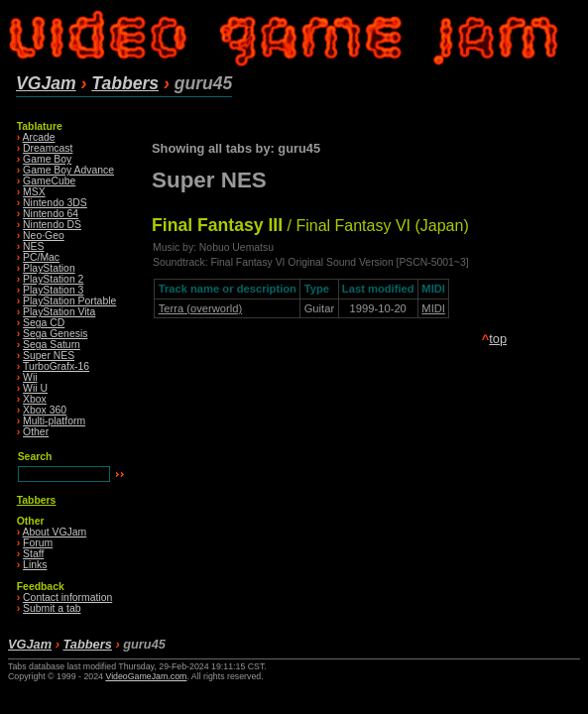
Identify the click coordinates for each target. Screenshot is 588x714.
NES (33, 246)
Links (35, 565)
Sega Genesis (55, 334)
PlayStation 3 (53, 290)
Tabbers (125, 83)
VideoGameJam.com (146, 676)
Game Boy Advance (68, 170)
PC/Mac (41, 257)
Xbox (35, 399)
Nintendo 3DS (55, 203)
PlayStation (49, 268)
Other (36, 432)
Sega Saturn (52, 345)
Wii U (35, 388)
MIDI (433, 308)
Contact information (67, 597)
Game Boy (47, 159)
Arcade (39, 137)
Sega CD (44, 323)
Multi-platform (54, 421)
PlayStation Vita (59, 312)
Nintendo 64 (51, 214)
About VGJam (55, 532)
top (498, 339)
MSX (34, 192)
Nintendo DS (52, 225)
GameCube (49, 181)
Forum (38, 543)
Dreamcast (48, 148)
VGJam (46, 83)
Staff (33, 554)
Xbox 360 (45, 410)
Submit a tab (52, 608)
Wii (30, 377)
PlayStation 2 (53, 279)
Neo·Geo (44, 236)
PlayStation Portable (69, 301)
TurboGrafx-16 (56, 366)
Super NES (49, 356)
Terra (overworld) (201, 308)
